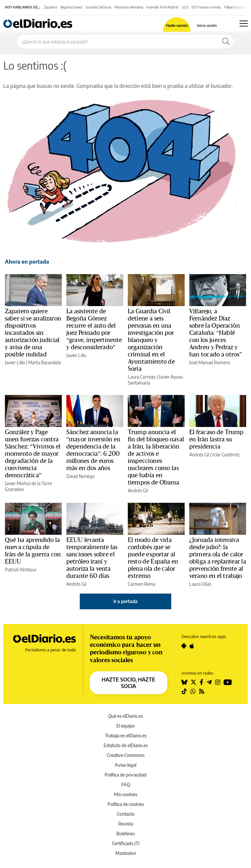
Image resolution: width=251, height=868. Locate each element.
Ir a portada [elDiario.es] (125, 601)
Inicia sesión (207, 25)
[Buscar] (226, 41)
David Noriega (80, 476)
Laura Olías (200, 584)
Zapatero (50, 7)
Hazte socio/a (177, 25)
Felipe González (235, 7)
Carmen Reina (142, 584)
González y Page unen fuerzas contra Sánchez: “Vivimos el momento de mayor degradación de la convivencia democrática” (33, 454)
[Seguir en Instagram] (218, 682)
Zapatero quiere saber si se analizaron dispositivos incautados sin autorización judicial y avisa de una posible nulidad (33, 333)
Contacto (126, 814)
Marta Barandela (44, 362)
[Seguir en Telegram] (209, 682)
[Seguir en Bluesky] (184, 682)
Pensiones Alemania (129, 7)
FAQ (126, 785)
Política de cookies (126, 804)
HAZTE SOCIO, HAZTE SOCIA (128, 683)
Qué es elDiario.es (125, 716)
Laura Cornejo (142, 377)
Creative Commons (126, 755)
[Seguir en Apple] (192, 646)
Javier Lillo (15, 362)
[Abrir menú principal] (244, 24)
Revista (126, 824)
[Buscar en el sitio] (118, 41)
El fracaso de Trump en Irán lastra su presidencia (216, 439)
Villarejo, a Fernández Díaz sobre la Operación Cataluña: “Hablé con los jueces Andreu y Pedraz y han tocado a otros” (216, 333)
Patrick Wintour (21, 570)
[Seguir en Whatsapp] (193, 691)
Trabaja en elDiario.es (126, 736)
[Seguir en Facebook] (201, 682)
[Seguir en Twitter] (193, 682)
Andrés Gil (138, 491)
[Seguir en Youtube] (228, 682)
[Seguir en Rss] (202, 691)
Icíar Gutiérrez (226, 455)
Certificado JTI (126, 843)
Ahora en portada (27, 262)
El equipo (125, 726)
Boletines (125, 834)
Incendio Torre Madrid (162, 7)
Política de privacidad (125, 775)
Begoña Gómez (71, 7)
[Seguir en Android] (184, 646)
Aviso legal (125, 765)
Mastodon (126, 853)
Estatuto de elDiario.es (126, 745)
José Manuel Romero (210, 362)
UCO (185, 7)
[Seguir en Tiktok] (184, 691)
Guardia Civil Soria (98, 7)
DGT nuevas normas (206, 7)
